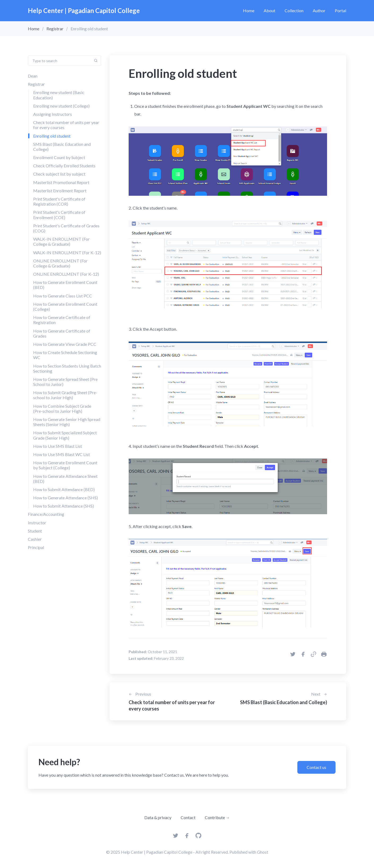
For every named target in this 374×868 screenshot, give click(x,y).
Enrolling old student (52, 136)
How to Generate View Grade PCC (65, 344)
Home (249, 10)
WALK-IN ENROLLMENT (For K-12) (67, 252)
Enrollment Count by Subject (59, 157)
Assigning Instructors (53, 114)
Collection (294, 10)
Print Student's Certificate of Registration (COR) (59, 201)
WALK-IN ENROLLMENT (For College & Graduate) (61, 241)
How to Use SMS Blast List (58, 446)
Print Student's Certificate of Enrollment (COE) (59, 215)
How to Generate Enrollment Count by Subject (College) (65, 465)
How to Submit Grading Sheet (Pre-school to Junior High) (65, 395)
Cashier (35, 539)
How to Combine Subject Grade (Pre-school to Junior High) (62, 409)
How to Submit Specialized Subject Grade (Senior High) (65, 435)
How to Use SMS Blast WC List (62, 454)
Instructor (37, 523)
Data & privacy (158, 817)
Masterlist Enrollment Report (60, 191)
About (269, 10)
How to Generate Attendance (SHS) (66, 498)
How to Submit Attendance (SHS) (64, 506)
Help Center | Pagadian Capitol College (84, 10)
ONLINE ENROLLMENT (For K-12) (66, 274)
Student (35, 531)
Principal (36, 547)
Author (319, 10)
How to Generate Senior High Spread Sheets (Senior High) (67, 422)
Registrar (55, 29)
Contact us (316, 767)
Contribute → (217, 817)
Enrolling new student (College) (61, 106)
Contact (188, 817)
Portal (340, 10)
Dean (33, 76)
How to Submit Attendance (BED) (64, 489)
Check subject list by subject (59, 174)
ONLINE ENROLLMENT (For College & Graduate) (60, 263)
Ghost (263, 852)
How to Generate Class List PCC (63, 296)
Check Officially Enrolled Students (64, 166)
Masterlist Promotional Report (61, 182)
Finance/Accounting (46, 514)
